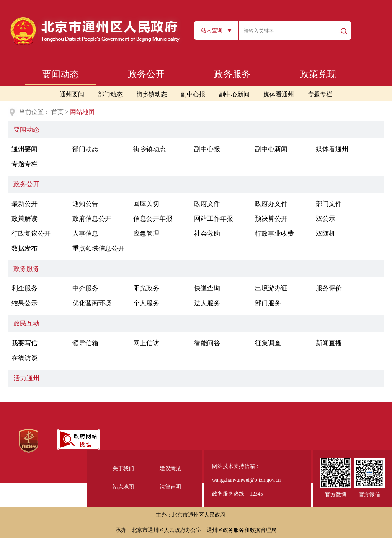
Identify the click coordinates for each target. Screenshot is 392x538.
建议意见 (170, 469)
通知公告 (85, 204)
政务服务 (232, 74)
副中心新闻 (234, 94)
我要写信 (24, 343)
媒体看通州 (279, 94)
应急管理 (146, 234)
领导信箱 (85, 343)
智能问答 (207, 343)
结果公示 (24, 303)
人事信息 (85, 234)
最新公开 (24, 204)
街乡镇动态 (152, 94)
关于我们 (123, 469)
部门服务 (268, 303)
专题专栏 (320, 94)
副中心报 (193, 94)
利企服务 (24, 288)
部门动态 (110, 94)
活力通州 (26, 378)
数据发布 (24, 249)
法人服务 (207, 303)
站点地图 (123, 487)
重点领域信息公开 (98, 249)
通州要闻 (72, 94)
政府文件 (207, 204)
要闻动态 (60, 74)
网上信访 (146, 343)
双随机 (326, 234)
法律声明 (170, 487)
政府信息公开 (92, 219)
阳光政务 (146, 288)
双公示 (326, 219)
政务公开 (146, 74)
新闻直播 (329, 343)
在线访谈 (24, 358)
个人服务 (146, 303)
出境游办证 (271, 288)
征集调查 (268, 343)
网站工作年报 (214, 219)
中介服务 (85, 288)
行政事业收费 (274, 234)
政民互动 (26, 324)
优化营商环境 (92, 303)
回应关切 (146, 204)
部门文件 (329, 204)
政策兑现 (318, 74)
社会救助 (207, 234)
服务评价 (329, 288)
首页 (57, 112)
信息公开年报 (153, 219)
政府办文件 (271, 204)
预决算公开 (271, 219)
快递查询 (207, 288)
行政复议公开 (31, 234)
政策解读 (24, 219)
